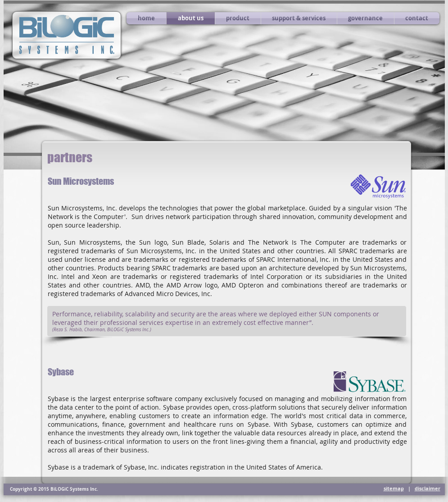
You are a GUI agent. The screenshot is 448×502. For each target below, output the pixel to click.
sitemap (394, 488)
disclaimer (428, 488)
